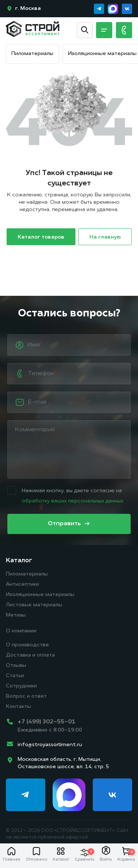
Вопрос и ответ (26, 696)
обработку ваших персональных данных (72, 501)
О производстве (27, 645)
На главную (105, 237)
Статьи (15, 676)
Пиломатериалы (32, 54)
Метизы (16, 615)
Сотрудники (21, 686)
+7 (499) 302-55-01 (47, 722)
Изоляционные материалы (102, 54)
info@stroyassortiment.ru (50, 745)
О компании (21, 631)
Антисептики (22, 584)
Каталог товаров (41, 237)
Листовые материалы (34, 605)
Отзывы (16, 666)
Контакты (18, 707)
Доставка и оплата (30, 655)
